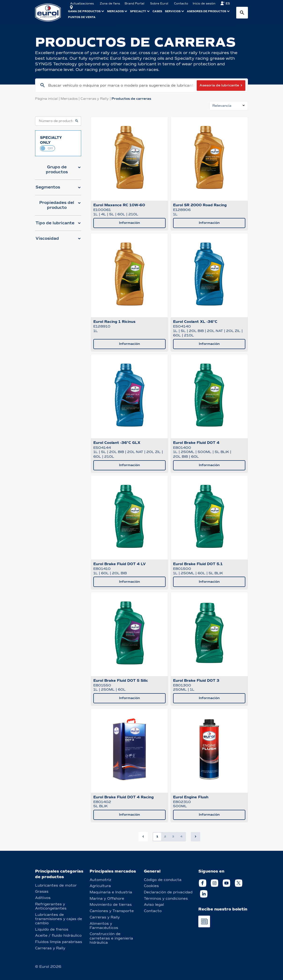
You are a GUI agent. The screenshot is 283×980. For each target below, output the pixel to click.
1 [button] (157, 836)
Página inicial (48, 99)
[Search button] (242, 13)
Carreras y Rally (96, 99)
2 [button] (165, 836)
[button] (58, 171)
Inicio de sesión (204, 4)
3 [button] (173, 836)
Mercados (71, 99)
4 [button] (181, 836)
